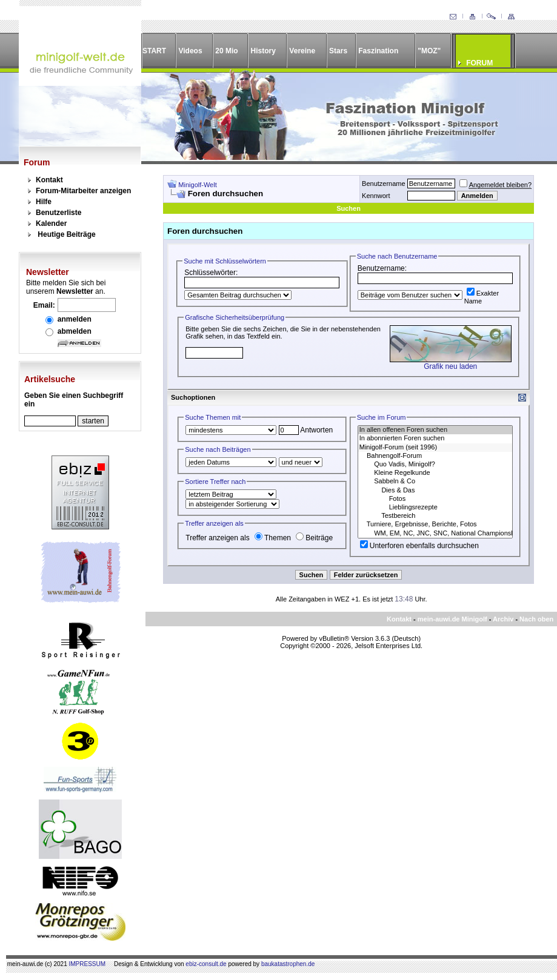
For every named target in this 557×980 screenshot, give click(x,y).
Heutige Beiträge (66, 234)
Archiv (503, 619)
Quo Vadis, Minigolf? (435, 465)
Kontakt (49, 180)
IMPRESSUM (88, 964)
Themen (273, 538)
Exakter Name (482, 297)
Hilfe (44, 202)
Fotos (435, 499)
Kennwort (376, 196)
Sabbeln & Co (435, 482)
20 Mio (226, 51)
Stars (338, 51)
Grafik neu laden (450, 366)
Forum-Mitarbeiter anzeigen (83, 191)
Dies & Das (435, 491)
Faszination (378, 51)
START (154, 51)
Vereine (302, 51)
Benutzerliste (58, 213)
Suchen (349, 208)
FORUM (479, 63)
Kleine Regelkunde (435, 473)
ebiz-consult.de (206, 964)
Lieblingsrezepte (435, 508)
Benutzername (384, 184)
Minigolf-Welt (197, 185)
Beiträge (314, 538)
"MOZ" (429, 51)
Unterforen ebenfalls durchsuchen (419, 546)
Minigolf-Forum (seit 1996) (435, 448)
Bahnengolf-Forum (435, 456)
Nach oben (536, 619)
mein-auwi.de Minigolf (452, 619)
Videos (190, 51)
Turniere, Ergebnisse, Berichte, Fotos (435, 525)
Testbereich (435, 516)
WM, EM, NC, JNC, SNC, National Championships (435, 534)
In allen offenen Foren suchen (435, 430)
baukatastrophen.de (288, 964)
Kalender (51, 223)
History (263, 51)
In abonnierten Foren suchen (435, 439)
